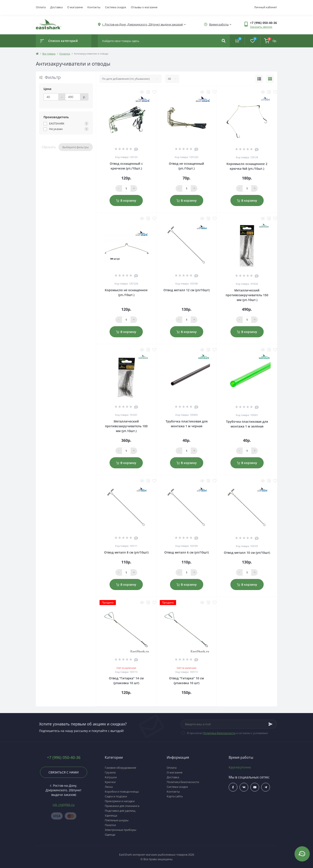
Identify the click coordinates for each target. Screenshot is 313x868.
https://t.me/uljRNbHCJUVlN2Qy (266, 787)
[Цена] (51, 97)
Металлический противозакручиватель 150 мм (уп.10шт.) (247, 295)
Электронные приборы (121, 830)
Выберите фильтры (76, 147)
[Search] (224, 41)
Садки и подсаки (116, 796)
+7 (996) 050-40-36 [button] (64, 757)
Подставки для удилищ (120, 811)
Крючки (110, 782)
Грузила (110, 772)
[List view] (259, 79)
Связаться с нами (64, 772)
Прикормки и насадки (120, 801)
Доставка (56, 7)
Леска (109, 787)
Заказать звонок (261, 27)
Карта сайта (175, 796)
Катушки (111, 777)
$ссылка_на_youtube (255, 787)
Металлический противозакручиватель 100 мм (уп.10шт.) (126, 426)
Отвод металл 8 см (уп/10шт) (126, 552)
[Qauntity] (126, 188)
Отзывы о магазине (144, 7)
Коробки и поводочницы (122, 792)
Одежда (110, 835)
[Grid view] (270, 79)
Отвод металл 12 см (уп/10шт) (186, 290)
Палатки (110, 825)
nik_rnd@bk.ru (64, 805)
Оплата (41, 7)
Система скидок (116, 7)
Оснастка (65, 54)
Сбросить (49, 147)
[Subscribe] (271, 724)
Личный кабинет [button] (266, 7)
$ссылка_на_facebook (233, 787)
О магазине (75, 7)
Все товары (49, 54)
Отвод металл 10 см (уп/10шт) (247, 553)
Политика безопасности (219, 733)
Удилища (111, 815)
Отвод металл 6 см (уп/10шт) (186, 552)
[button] (263, 23)
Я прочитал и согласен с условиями (227, 733)
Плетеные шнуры (117, 820)
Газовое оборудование (120, 768)
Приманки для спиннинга (122, 806)
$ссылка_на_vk (244, 787)
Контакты (94, 7)
